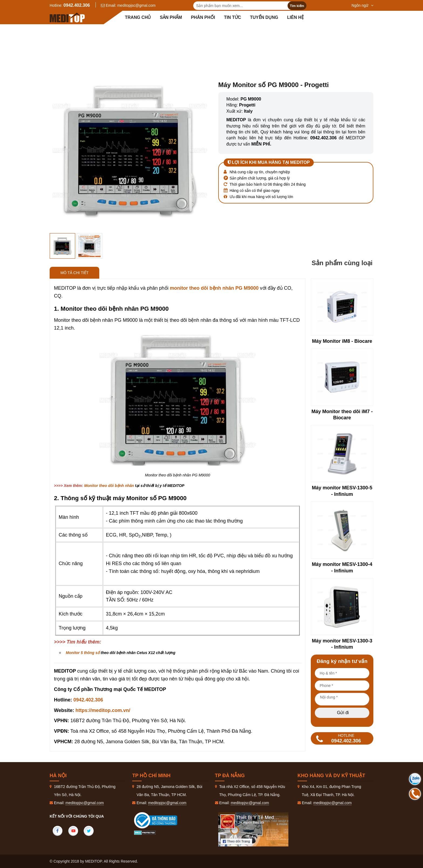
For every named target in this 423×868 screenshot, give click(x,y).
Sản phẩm (171, 17)
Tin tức (233, 17)
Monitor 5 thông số (83, 653)
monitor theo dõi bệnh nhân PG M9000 (214, 288)
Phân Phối (203, 17)
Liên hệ (295, 17)
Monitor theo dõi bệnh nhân (266, 38)
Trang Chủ (141, 38)
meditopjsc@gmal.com (137, 5)
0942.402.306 (77, 5)
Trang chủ (138, 17)
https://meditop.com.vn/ (103, 710)
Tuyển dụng (264, 17)
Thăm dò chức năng (210, 38)
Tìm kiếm (297, 6)
